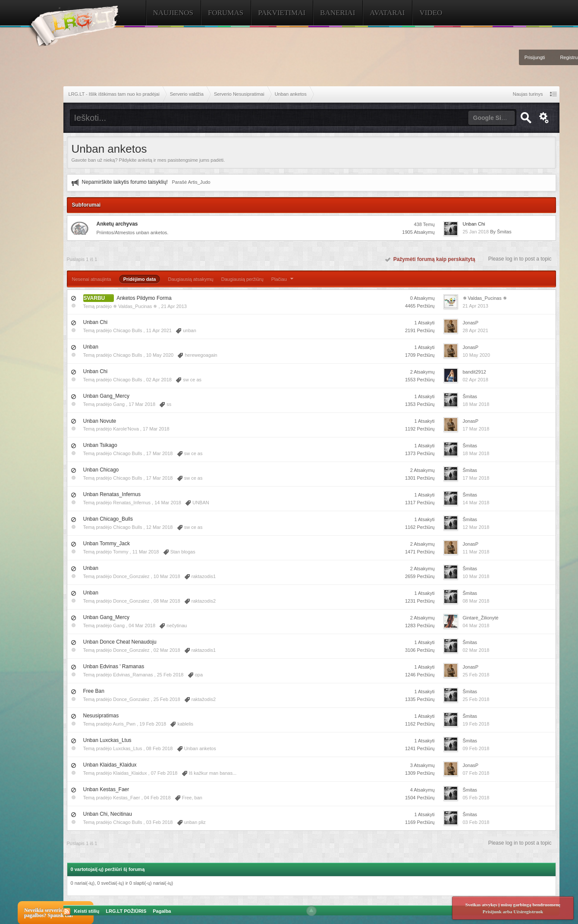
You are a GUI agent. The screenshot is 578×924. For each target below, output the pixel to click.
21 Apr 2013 (476, 306)
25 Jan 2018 (476, 232)
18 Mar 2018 (476, 404)
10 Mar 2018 (476, 576)
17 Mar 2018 (476, 429)
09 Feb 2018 (476, 748)
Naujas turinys (528, 94)
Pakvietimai (282, 13)
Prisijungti (535, 57)
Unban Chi (474, 224)
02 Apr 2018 (476, 380)
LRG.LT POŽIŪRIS (126, 911)
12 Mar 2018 (476, 527)
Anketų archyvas (117, 224)
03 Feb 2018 (476, 822)
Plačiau (283, 279)
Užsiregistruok (528, 911)
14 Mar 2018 (476, 503)
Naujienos (173, 13)
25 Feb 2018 (476, 675)
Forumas (226, 13)
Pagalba (162, 911)
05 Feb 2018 (476, 798)
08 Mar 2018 (476, 601)
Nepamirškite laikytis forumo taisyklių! (125, 182)
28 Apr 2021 (476, 330)
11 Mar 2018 (476, 552)
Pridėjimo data (140, 279)
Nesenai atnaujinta (92, 279)
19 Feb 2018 (476, 724)
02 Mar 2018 (476, 650)
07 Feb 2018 (476, 773)
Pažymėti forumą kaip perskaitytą (430, 259)
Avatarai (387, 13)
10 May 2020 (477, 355)
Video (431, 13)
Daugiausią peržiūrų (242, 279)
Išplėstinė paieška (544, 118)
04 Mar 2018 (476, 625)
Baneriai (338, 13)
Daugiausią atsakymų (191, 279)
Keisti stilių (87, 911)
